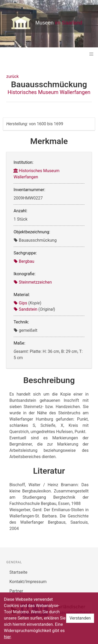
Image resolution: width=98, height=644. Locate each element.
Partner (16, 591)
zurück (12, 76)
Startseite (18, 572)
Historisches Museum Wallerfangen (49, 92)
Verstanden (80, 618)
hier (7, 637)
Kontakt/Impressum (28, 582)
